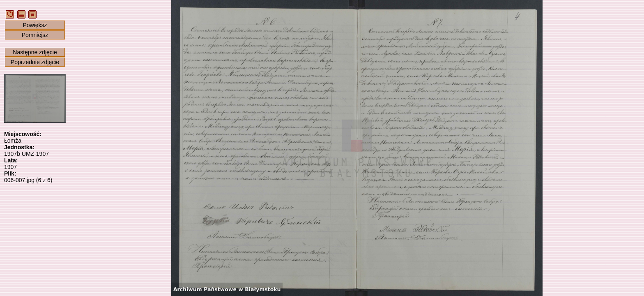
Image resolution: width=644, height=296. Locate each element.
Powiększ (35, 25)
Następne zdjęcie (35, 52)
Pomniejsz (35, 35)
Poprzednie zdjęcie (35, 62)
